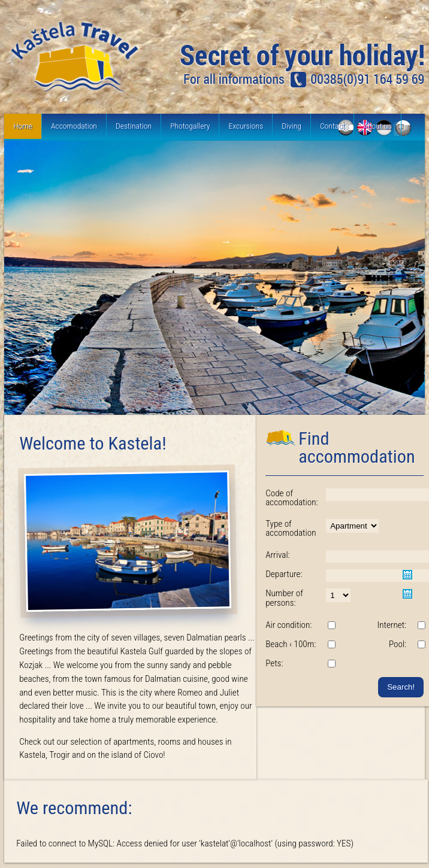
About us (377, 126)
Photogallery (190, 126)
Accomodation (74, 126)
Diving (291, 126)
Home (23, 126)
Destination (134, 126)
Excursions (246, 126)
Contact (333, 126)
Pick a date (407, 575)
